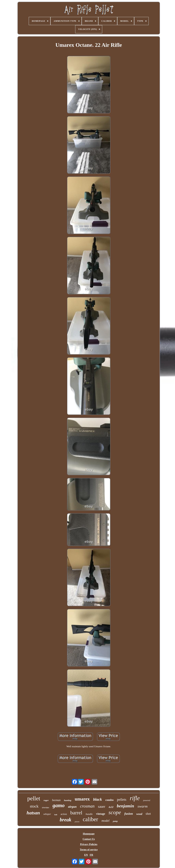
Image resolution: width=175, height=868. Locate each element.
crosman (87, 806)
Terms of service (89, 850)
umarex (82, 799)
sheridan (45, 808)
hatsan (33, 813)
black (97, 799)
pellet (34, 798)
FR (91, 855)
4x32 (111, 807)
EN (86, 855)
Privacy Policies (89, 844)
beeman (56, 800)
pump (115, 821)
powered (147, 800)
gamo (59, 805)
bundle (89, 814)
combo (109, 800)
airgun (72, 807)
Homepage (89, 834)
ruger (46, 800)
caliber (90, 819)
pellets (122, 800)
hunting (68, 800)
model (105, 821)
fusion (129, 814)
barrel (76, 813)
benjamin (126, 806)
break (66, 820)
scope (115, 812)
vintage (101, 814)
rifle (135, 798)
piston (77, 822)
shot (148, 814)
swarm (143, 806)
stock (34, 806)
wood (139, 814)
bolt (56, 815)
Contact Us (89, 839)
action (64, 814)
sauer (102, 807)
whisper (47, 814)
